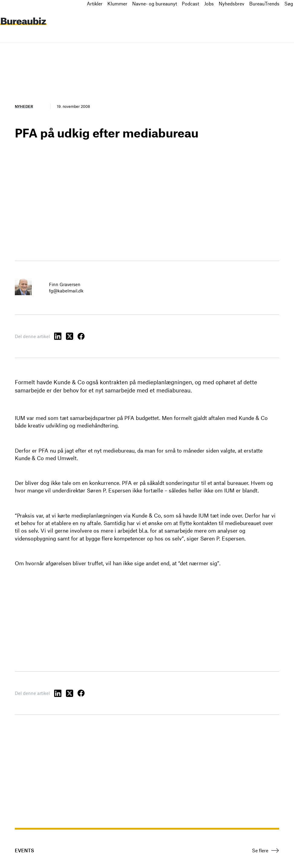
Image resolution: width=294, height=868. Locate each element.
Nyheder (24, 106)
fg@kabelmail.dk (66, 291)
